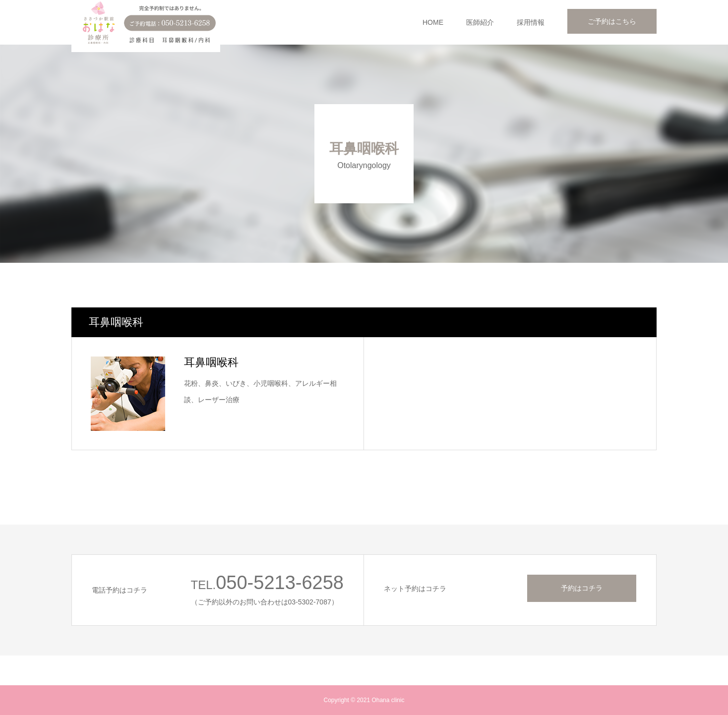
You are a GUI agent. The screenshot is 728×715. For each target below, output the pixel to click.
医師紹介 (480, 22)
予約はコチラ (582, 588)
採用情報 (531, 22)
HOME (433, 22)
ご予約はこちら (612, 21)
